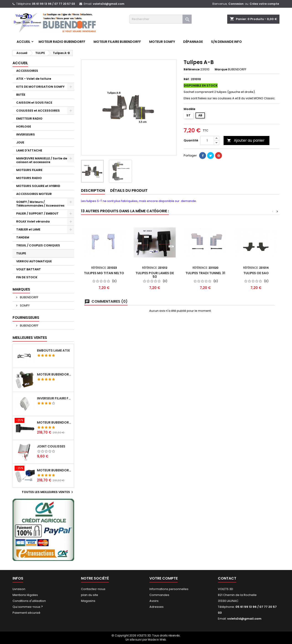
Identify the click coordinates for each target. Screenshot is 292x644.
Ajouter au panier (246, 140)
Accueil (23, 42)
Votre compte (164, 578)
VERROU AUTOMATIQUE (34, 261)
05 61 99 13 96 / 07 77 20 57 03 (53, 4)
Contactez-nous (93, 589)
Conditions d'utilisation (29, 601)
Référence (192, 69)
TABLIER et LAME (28, 229)
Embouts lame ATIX (53, 350)
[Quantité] (207, 141)
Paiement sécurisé (26, 613)
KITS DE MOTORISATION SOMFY (40, 87)
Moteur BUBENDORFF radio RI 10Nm (55, 470)
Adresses (156, 607)
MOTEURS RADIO (29, 178)
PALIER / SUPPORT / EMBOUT (37, 213)
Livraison (19, 589)
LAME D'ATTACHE (29, 150)
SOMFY (24, 305)
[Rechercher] (160, 19)
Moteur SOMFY (162, 42)
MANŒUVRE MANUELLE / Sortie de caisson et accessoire (42, 160)
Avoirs (154, 601)
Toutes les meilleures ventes (48, 492)
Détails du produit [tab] (129, 190)
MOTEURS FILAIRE (29, 170)
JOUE (20, 142)
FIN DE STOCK (27, 277)
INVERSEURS (26, 134)
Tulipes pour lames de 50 (155, 275)
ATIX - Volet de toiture (34, 79)
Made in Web (157, 640)
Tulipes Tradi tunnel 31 (205, 273)
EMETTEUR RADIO (29, 119)
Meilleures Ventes (30, 338)
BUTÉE (21, 95)
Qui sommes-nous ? (28, 607)
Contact (227, 578)
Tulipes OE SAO (256, 273)
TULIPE (21, 253)
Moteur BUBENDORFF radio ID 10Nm (55, 374)
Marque (221, 69)
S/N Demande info (226, 42)
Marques (21, 289)
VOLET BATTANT (29, 269)
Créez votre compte (264, 4)
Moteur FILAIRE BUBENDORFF (117, 42)
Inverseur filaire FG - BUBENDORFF (55, 398)
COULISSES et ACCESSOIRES (38, 111)
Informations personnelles (169, 589)
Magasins (88, 601)
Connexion (236, 4)
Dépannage (193, 42)
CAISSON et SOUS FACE (34, 103)
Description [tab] (93, 190)
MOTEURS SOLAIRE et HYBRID (38, 186)
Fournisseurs (26, 318)
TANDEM (23, 237)
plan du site (90, 595)
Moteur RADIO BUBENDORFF (62, 42)
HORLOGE (24, 126)
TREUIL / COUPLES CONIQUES (38, 245)
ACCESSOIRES (27, 71)
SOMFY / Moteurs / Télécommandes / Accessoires (40, 204)
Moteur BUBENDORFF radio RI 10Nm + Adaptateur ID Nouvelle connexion (55, 422)
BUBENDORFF (29, 297)
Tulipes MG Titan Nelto (104, 273)
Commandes (159, 595)
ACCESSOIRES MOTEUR (34, 194)
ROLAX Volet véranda (33, 221)
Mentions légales (25, 595)
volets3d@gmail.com (109, 4)
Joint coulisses (51, 446)
